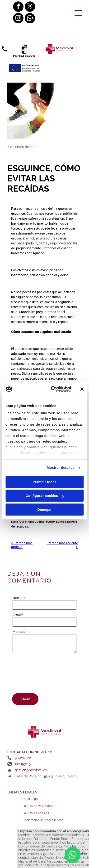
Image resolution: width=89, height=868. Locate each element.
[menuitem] (52, 799)
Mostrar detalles (61, 468)
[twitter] (30, 7)
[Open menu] (78, 13)
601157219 (23, 764)
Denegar (44, 509)
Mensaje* (20, 632)
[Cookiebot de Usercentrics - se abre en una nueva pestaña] (53, 389)
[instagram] (18, 19)
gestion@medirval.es (31, 770)
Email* (18, 615)
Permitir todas (44, 482)
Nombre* (20, 598)
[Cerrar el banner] (82, 389)
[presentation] (32, 671)
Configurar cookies (45, 496)
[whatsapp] (30, 19)
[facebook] (18, 7)
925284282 (23, 758)
